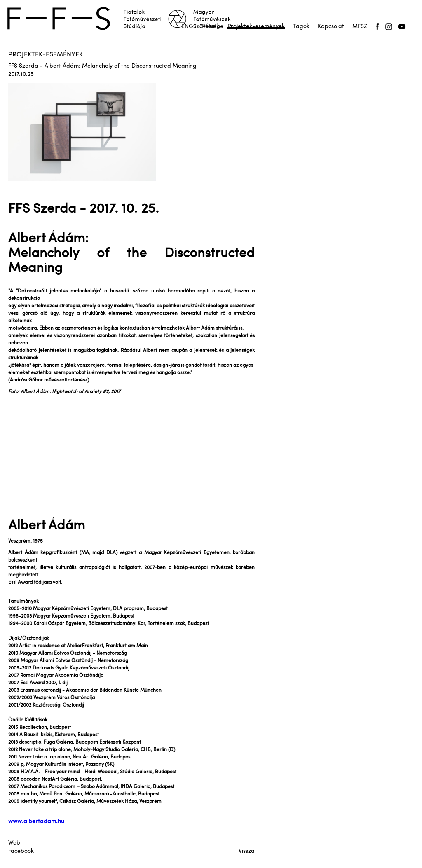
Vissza (247, 851)
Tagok (301, 27)
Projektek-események (256, 27)
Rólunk (210, 27)
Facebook (21, 851)
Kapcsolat (331, 27)
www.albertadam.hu (36, 822)
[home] (124, 19)
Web (14, 843)
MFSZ (360, 27)
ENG (187, 27)
